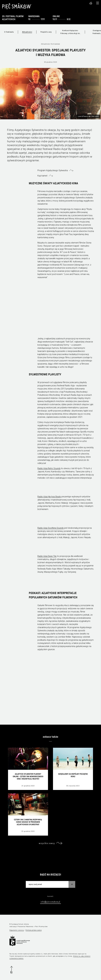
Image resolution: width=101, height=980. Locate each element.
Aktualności (27, 32)
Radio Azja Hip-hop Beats (49, 497)
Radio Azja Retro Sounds (49, 468)
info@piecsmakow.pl (50, 902)
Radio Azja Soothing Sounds (51, 528)
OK (72, 884)
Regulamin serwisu (17, 930)
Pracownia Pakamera (25, 927)
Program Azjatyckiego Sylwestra (53, 170)
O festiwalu (9, 32)
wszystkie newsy (47, 843)
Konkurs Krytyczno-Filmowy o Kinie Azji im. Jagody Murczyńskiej (70, 32)
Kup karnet (42, 176)
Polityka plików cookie (34, 930)
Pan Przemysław (41, 927)
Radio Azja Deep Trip (47, 556)
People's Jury (46, 32)
